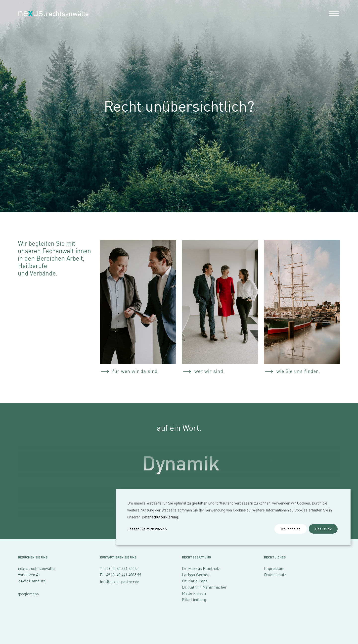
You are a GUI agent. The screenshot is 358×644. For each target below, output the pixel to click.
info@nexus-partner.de (120, 582)
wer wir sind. (210, 371)
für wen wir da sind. (136, 371)
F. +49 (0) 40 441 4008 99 (121, 575)
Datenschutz (275, 575)
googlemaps (28, 594)
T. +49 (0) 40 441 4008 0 (120, 568)
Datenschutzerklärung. (160, 517)
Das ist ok (323, 529)
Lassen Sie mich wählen (147, 529)
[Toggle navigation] (333, 13)
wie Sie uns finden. (298, 371)
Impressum (274, 568)
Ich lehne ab (291, 529)
